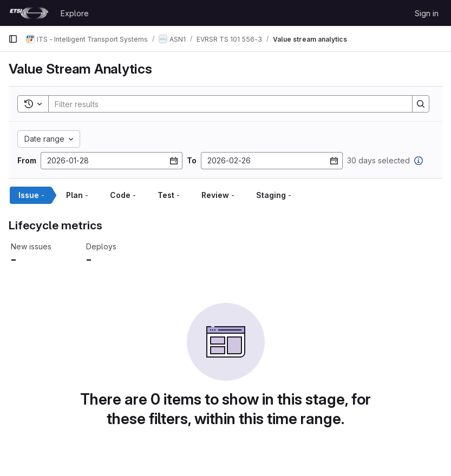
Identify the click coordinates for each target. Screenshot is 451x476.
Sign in (427, 13)
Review (218, 195)
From (27, 161)
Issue (31, 195)
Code (123, 195)
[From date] (112, 161)
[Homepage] (29, 13)
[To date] (272, 161)
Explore (75, 13)
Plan (77, 195)
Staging (274, 195)
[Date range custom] (49, 139)
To (192, 161)
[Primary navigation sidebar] (13, 39)
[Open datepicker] (174, 161)
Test (169, 195)
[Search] (225, 104)
